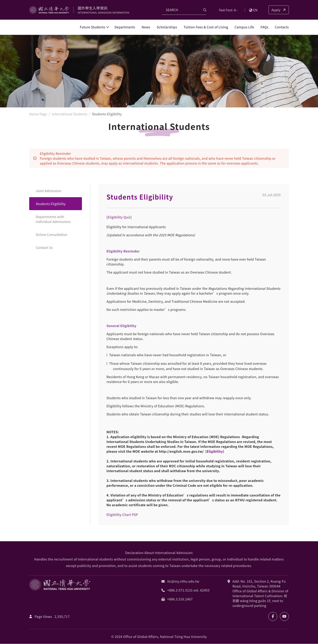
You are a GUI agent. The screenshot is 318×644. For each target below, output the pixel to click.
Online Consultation (52, 235)
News (146, 27)
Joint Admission (48, 191)
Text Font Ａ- (228, 10)
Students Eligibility (51, 204)
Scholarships (167, 27)
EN (253, 10)
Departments (125, 27)
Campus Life (244, 27)
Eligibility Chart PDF (122, 515)
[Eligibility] (214, 451)
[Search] (184, 10)
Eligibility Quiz (119, 217)
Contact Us (44, 248)
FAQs (265, 27)
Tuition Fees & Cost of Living (206, 27)
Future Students (93, 27)
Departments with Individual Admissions (53, 219)
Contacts (282, 27)
